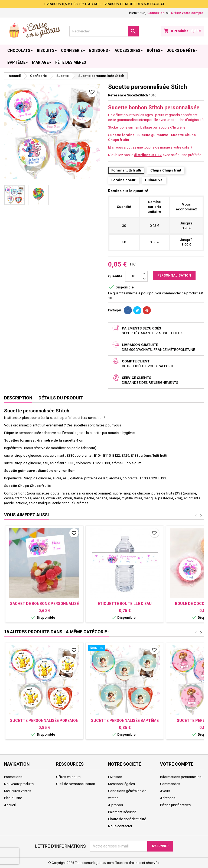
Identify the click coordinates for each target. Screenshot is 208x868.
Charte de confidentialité (127, 819)
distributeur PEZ (148, 155)
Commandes (170, 784)
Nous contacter (120, 826)
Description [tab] (18, 398)
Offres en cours (68, 777)
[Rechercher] (104, 31)
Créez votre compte (187, 13)
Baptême (16, 62)
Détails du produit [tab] (61, 398)
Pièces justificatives (175, 805)
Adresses (168, 798)
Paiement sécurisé (122, 812)
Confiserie (72, 51)
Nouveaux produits (19, 784)
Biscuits (46, 51)
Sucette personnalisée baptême (125, 721)
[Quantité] (133, 276)
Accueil (10, 805)
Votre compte (177, 764)
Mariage (40, 62)
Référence (117, 95)
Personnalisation (174, 275)
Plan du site (13, 798)
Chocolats (19, 51)
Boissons (99, 51)
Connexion (156, 13)
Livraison (115, 777)
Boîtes (154, 51)
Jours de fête (181, 51)
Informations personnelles (181, 777)
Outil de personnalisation (76, 784)
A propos (116, 805)
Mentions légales (121, 784)
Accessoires (127, 51)
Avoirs (165, 791)
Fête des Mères (71, 62)
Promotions (13, 777)
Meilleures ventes (18, 791)
